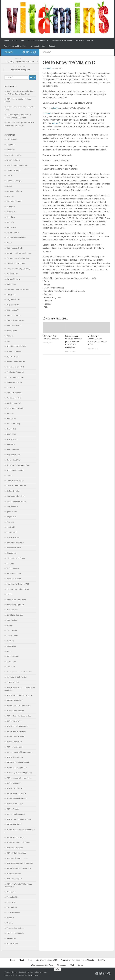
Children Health (12, 274)
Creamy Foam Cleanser (15, 320)
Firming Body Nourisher (15, 377)
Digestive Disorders (14, 351)
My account (34, 46)
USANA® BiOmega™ (15, 848)
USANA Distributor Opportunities (19, 716)
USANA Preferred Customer (17, 799)
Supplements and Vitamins (17, 677)
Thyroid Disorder (13, 682)
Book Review (11, 227)
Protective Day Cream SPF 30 (18, 584)
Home (7, 40)
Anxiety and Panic (13, 170)
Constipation (11, 294)
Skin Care (10, 641)
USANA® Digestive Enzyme (17, 858)
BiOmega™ (11, 207)
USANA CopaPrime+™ (15, 711)
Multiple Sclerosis (13, 537)
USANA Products (13, 809)
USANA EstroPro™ (14, 721)
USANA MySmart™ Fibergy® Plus (19, 773)
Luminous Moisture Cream (16, 501)
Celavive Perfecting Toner (16, 263)
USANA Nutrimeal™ (14, 783)
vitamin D (56, 123)
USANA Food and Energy (16, 731)
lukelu (48, 69)
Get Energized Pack (14, 398)
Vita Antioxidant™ (13, 913)
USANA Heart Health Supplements (19, 752)
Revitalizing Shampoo (15, 615)
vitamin (55, 108)
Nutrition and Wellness (15, 548)
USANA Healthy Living (15, 747)
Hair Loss (10, 413)
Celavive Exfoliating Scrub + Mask (19, 253)
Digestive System (13, 357)
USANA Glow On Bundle (16, 737)
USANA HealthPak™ (14, 742)
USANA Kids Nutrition (15, 757)
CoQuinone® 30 (13, 305)
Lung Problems (12, 506)
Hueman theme (33, 975)
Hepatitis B (11, 444)
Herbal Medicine (13, 450)
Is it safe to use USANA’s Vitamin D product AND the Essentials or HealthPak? (74, 342)
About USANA (12, 139)
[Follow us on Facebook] (24, 52)
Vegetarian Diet (12, 897)
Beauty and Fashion (14, 201)
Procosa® (10, 563)
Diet (8, 341)
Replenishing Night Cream (16, 599)
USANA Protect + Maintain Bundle (19, 819)
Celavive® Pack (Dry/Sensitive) (18, 269)
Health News (11, 419)
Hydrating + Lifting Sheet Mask (18, 465)
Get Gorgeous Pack (14, 403)
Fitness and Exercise (14, 382)
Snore (9, 651)
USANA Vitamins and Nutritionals (19, 843)
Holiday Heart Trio (13, 460)
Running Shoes (12, 620)
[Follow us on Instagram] (31, 52)
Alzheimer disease (13, 160)
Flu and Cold (11, 388)
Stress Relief (11, 661)
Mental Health (12, 532)
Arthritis (9, 176)
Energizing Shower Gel (15, 367)
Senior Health (12, 630)
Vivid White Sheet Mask (15, 933)
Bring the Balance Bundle (16, 238)
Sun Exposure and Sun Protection (19, 672)
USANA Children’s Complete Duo (19, 706)
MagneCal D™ (12, 517)
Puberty (9, 594)
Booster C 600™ (13, 232)
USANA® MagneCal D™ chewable (20, 863)
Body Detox (11, 217)
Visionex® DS (12, 907)
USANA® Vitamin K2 (14, 879)
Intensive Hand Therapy (15, 481)
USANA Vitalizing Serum (16, 837)
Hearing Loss (11, 434)
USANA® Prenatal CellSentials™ (19, 868)
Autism (9, 186)
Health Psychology (13, 424)
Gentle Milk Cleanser (14, 393)
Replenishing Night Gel (15, 605)
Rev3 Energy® (12, 610)
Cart (44, 46)
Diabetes (10, 336)
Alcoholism (11, 150)
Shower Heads (12, 636)
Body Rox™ (11, 222)
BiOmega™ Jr (12, 212)
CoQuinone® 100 (13, 300)
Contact (51, 46)
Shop (22, 40)
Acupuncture (11, 145)
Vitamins (47, 52)
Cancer (9, 243)
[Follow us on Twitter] (27, 52)
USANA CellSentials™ (15, 700)
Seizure (9, 625)
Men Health (11, 527)
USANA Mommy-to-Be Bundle (18, 762)
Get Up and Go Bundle (15, 408)
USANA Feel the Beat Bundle (17, 726)
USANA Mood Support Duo (17, 768)
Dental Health (12, 331)
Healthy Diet (11, 429)
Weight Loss (11, 938)
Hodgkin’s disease (13, 455)
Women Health (12, 944)
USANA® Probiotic (14, 874)
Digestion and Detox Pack (16, 346)
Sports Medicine (13, 656)
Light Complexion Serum (16, 496)
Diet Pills (91, 40)
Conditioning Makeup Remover (18, 289)
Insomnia (10, 475)
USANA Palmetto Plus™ (16, 788)
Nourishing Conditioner (15, 543)
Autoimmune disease (14, 191)
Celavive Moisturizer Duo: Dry (18, 258)
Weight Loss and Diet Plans (15, 46)
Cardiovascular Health (15, 248)
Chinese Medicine (13, 279)
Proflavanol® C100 (14, 574)
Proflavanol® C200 (14, 579)
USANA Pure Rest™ (14, 824)
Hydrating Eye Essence (15, 470)
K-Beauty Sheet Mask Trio (16, 486)
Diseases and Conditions (16, 362)
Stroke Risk (11, 667)
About (15, 40)
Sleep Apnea (11, 646)
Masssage (10, 522)
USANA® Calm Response (16, 853)
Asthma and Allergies (14, 181)
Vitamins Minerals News (15, 928)
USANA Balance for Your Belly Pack (20, 695)
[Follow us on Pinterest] (35, 52)
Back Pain (10, 196)
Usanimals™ (11, 892)
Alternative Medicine (14, 155)
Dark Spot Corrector (14, 325)
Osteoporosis (11, 553)
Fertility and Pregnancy (15, 372)
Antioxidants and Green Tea (17, 165)
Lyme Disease (12, 512)
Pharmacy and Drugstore (16, 558)
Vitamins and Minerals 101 (38, 40)
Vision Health (11, 902)
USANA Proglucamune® (16, 814)
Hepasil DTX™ (12, 439)
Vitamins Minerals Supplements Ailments (68, 40)
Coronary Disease (13, 315)
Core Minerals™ (13, 310)
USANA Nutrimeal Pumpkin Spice (19, 778)
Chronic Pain (11, 284)
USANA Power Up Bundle (16, 793)
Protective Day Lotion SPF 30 (18, 589)
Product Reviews (13, 568)
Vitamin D (10, 918)
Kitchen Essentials (13, 491)
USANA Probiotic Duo (15, 804)
